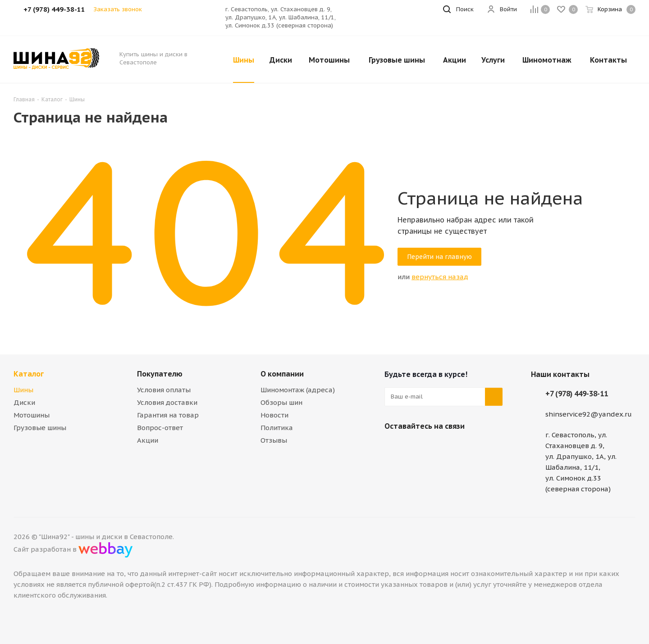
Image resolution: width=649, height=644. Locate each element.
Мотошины (32, 415)
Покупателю (160, 374)
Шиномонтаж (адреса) (298, 390)
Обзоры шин (281, 402)
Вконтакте (393, 447)
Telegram (416, 447)
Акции (148, 440)
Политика (277, 428)
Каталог (29, 374)
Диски (24, 402)
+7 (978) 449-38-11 (577, 394)
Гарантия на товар (168, 415)
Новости (274, 415)
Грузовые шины (40, 428)
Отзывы (274, 440)
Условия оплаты (164, 390)
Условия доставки (167, 402)
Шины (23, 390)
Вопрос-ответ (160, 428)
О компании (282, 374)
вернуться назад (440, 277)
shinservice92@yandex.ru (589, 414)
